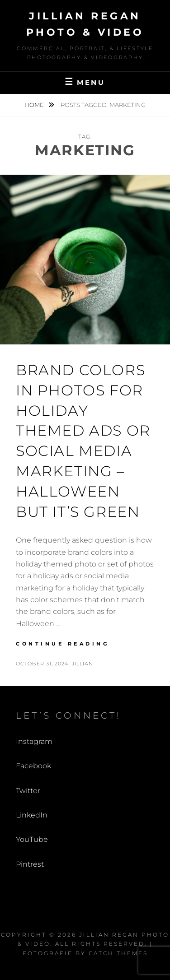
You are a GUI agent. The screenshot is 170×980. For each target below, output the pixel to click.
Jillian (83, 664)
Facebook (33, 766)
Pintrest (30, 864)
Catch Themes (118, 953)
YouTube (32, 839)
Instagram (34, 741)
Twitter (28, 791)
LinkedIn (32, 815)
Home (35, 105)
